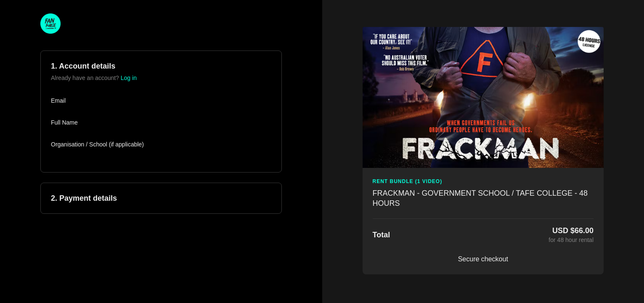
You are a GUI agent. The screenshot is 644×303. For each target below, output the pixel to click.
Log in (129, 78)
